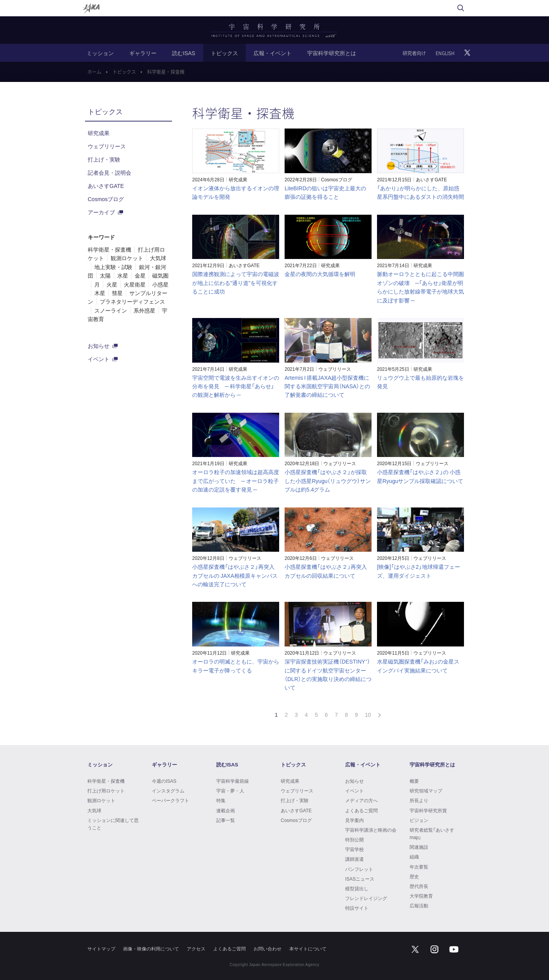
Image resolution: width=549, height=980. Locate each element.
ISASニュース (360, 879)
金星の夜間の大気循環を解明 (320, 274)
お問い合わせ (268, 949)
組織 (414, 857)
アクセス (196, 949)
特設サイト (357, 908)
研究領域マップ (426, 791)
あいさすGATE (431, 179)
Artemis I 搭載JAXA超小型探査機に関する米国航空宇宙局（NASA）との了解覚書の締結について (327, 386)
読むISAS (184, 53)
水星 (123, 275)
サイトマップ (101, 949)
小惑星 (160, 284)
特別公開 (354, 839)
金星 (140, 275)
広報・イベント (273, 53)
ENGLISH (445, 53)
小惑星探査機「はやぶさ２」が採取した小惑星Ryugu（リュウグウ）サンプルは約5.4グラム (328, 480)
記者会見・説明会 (109, 172)
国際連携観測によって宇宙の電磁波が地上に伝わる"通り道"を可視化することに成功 (236, 282)
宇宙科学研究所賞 (428, 810)
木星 (100, 293)
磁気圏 (160, 275)
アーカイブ (101, 212)
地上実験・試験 (113, 267)
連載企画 (226, 810)
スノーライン (111, 310)
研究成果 (238, 179)
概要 (414, 781)
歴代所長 (419, 886)
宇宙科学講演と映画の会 (371, 830)
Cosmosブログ (337, 179)
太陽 (105, 275)
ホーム (94, 72)
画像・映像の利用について (151, 949)
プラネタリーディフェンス (132, 301)
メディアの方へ (361, 800)
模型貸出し (357, 888)
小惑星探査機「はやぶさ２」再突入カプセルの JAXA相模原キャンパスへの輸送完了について (235, 575)
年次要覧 (419, 867)
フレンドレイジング (366, 898)
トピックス (224, 53)
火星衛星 (135, 284)
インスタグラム (168, 791)
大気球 (158, 258)
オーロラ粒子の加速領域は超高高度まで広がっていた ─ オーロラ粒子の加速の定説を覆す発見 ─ (236, 480)
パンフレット (359, 869)
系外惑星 (144, 310)
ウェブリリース (335, 369)
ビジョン (419, 820)
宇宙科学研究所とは (332, 53)
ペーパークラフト (170, 800)
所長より (419, 800)
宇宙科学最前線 (233, 781)
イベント (99, 359)
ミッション (100, 53)
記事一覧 (226, 820)
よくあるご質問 (361, 810)
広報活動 (419, 905)
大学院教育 (421, 896)
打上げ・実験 (104, 159)
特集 (221, 800)
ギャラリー (143, 53)
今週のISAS (164, 781)
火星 (112, 284)
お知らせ (99, 346)
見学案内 (354, 820)
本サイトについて (308, 949)
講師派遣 (354, 859)
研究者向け (414, 53)
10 (368, 715)
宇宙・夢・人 (230, 791)
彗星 (117, 293)
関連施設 (419, 847)
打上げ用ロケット (106, 791)
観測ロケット (127, 258)
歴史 (414, 876)
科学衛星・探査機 (109, 249)
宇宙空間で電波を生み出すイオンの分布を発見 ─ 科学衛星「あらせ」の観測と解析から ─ (236, 386)
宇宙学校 (354, 849)
